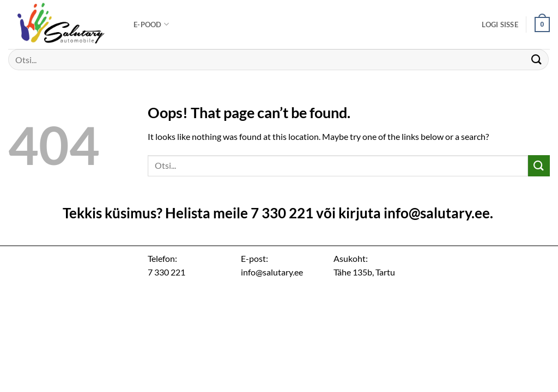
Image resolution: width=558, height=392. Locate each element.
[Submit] (537, 60)
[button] (500, 24)
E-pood (151, 24)
